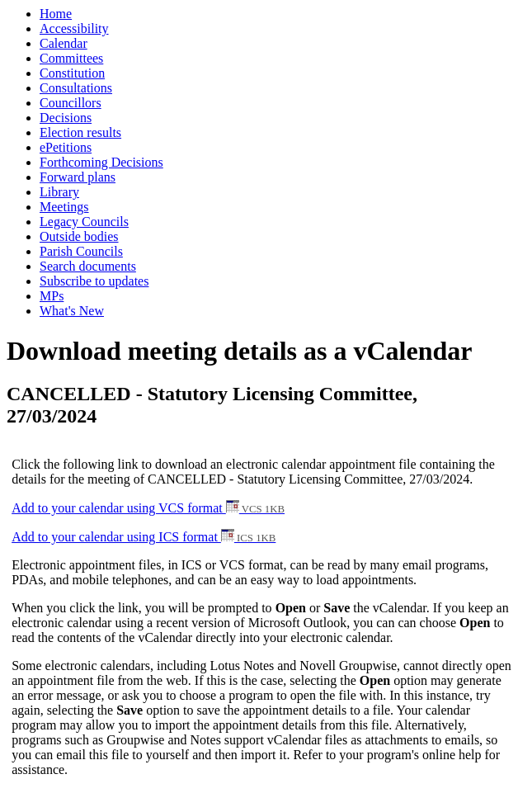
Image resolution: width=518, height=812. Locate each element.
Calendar (64, 43)
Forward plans (78, 177)
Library (59, 192)
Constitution (72, 73)
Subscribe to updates (94, 281)
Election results (80, 132)
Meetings (64, 207)
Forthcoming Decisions (101, 162)
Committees (71, 58)
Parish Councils (81, 251)
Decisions (66, 118)
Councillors (71, 103)
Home (56, 14)
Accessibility (74, 28)
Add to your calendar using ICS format (144, 537)
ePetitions (66, 147)
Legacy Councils (84, 222)
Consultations (76, 88)
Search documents (88, 266)
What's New (72, 311)
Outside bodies (79, 236)
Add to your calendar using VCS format (148, 508)
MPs (52, 296)
